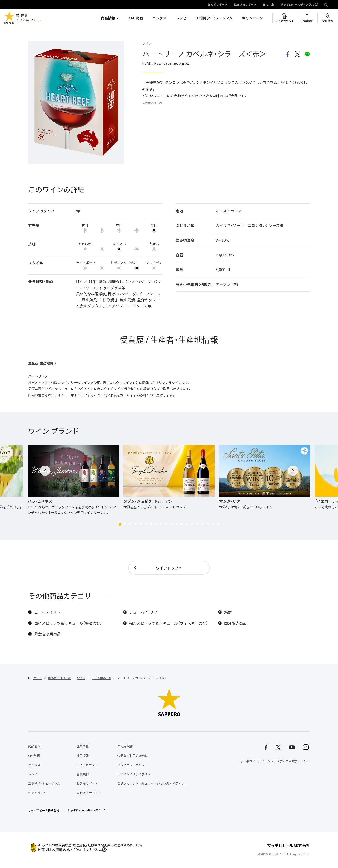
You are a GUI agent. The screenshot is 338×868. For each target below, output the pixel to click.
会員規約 (83, 774)
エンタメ (159, 18)
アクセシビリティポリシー (135, 774)
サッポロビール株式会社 (44, 810)
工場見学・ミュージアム (214, 18)
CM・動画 (136, 18)
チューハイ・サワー (145, 612)
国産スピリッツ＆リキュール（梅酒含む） (68, 623)
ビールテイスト (47, 612)
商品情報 (108, 18)
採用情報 (328, 21)
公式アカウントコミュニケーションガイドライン (151, 783)
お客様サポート (218, 5)
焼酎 (228, 612)
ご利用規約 (125, 746)
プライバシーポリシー (133, 765)
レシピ (181, 18)
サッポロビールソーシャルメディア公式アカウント (275, 761)
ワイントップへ (169, 568)
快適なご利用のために (133, 755)
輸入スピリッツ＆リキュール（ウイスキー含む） (169, 623)
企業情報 (307, 21)
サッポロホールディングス (297, 5)
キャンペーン (252, 18)
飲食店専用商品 (47, 634)
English (269, 5)
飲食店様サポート (245, 5)
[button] (120, 524)
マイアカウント (284, 21)
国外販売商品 (235, 623)
